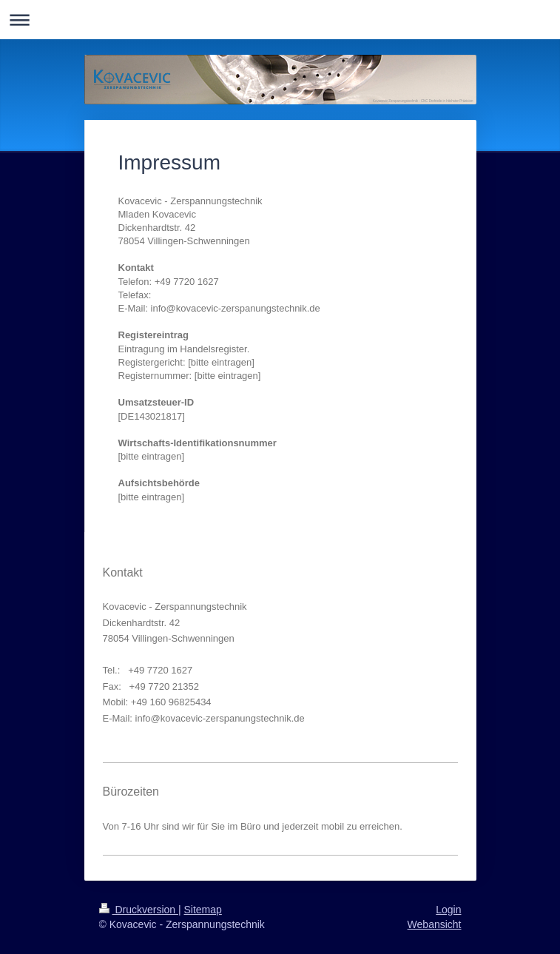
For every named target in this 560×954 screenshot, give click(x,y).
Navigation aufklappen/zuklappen (280, 20)
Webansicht (435, 924)
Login (448, 910)
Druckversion (139, 910)
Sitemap (203, 910)
